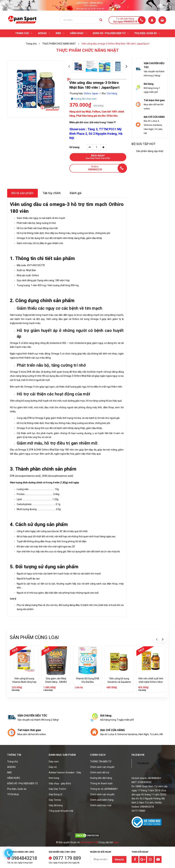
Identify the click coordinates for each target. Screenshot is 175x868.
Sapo (116, 842)
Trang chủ (13, 762)
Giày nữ (53, 767)
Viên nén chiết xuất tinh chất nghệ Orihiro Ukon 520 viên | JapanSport (151, 682)
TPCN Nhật (13, 794)
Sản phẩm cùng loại (34, 637)
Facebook (143, 763)
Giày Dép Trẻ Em (57, 789)
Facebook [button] (138, 755)
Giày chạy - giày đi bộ (60, 783)
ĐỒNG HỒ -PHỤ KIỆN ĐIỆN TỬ (22, 783)
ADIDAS (11, 767)
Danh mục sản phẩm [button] (62, 755)
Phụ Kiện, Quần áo (17, 789)
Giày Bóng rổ (55, 794)
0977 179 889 (67, 858)
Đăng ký (119, 859)
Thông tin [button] (14, 755)
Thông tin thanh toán (101, 783)
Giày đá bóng (56, 805)
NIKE (10, 772)
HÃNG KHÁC (14, 778)
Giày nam (54, 762)
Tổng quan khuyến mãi (61, 811)
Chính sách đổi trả (100, 772)
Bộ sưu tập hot (144, 144)
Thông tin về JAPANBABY (104, 789)
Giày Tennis (55, 800)
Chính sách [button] (98, 755)
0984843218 (24, 858)
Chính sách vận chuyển (102, 767)
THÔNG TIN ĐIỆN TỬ (101, 762)
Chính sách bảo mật (101, 805)
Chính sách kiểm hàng (102, 800)
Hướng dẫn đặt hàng (101, 778)
